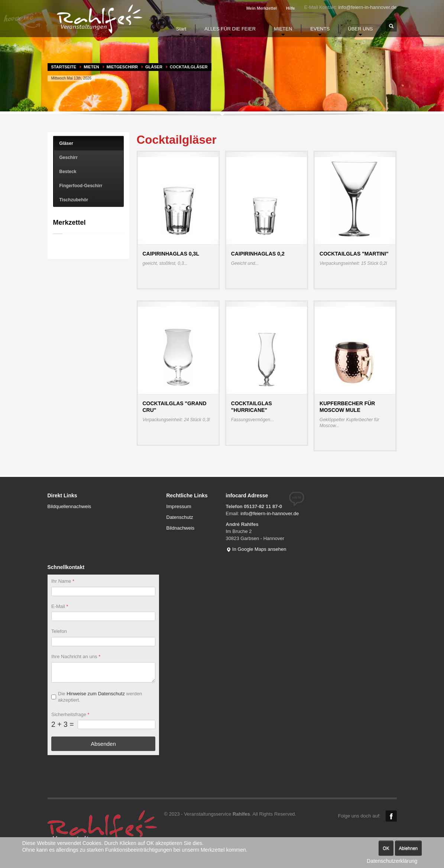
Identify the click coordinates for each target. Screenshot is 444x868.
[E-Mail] (103, 617)
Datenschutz (180, 517)
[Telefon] (103, 642)
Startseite (64, 67)
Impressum (179, 506)
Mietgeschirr (122, 67)
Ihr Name (63, 581)
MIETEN (91, 67)
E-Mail (60, 606)
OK (386, 848)
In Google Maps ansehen (256, 549)
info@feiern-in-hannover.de (367, 7)
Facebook (391, 816)
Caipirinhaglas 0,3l (171, 254)
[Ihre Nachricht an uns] (103, 672)
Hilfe (291, 8)
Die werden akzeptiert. (100, 697)
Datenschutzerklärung (392, 861)
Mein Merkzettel (262, 8)
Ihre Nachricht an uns (76, 657)
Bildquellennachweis (69, 506)
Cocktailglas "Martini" (354, 254)
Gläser (154, 67)
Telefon (59, 632)
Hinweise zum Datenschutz (96, 694)
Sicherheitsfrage (70, 714)
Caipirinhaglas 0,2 (258, 254)
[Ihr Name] (103, 591)
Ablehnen (409, 848)
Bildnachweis (181, 528)
